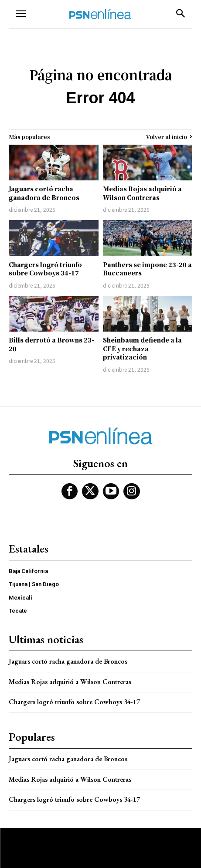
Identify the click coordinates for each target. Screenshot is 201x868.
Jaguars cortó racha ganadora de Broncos (44, 193)
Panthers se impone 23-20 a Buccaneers (147, 269)
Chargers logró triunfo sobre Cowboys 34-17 (45, 269)
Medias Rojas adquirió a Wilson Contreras (142, 193)
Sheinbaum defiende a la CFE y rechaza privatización (142, 348)
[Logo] (100, 14)
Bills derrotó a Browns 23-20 (51, 344)
